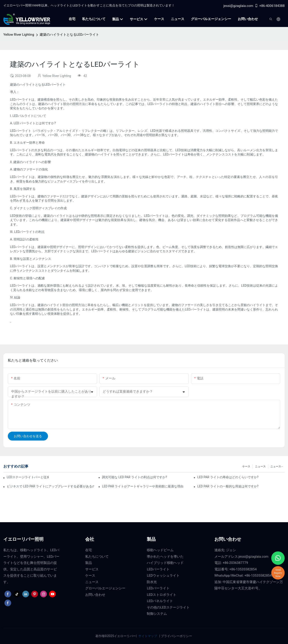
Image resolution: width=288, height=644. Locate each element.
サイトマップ (148, 636)
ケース (246, 466)
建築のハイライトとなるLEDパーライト (69, 35)
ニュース (260, 466)
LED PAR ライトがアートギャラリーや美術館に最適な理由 (143, 486)
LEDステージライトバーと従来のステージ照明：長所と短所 (28, 477)
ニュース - (276, 466)
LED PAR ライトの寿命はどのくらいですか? (228, 477)
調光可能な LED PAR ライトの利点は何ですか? (134, 477)
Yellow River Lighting (19, 35)
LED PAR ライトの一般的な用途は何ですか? (228, 486)
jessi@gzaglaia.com (238, 6)
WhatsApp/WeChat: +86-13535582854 (243, 576)
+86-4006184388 (270, 6)
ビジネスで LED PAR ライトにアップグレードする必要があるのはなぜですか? (50, 486)
